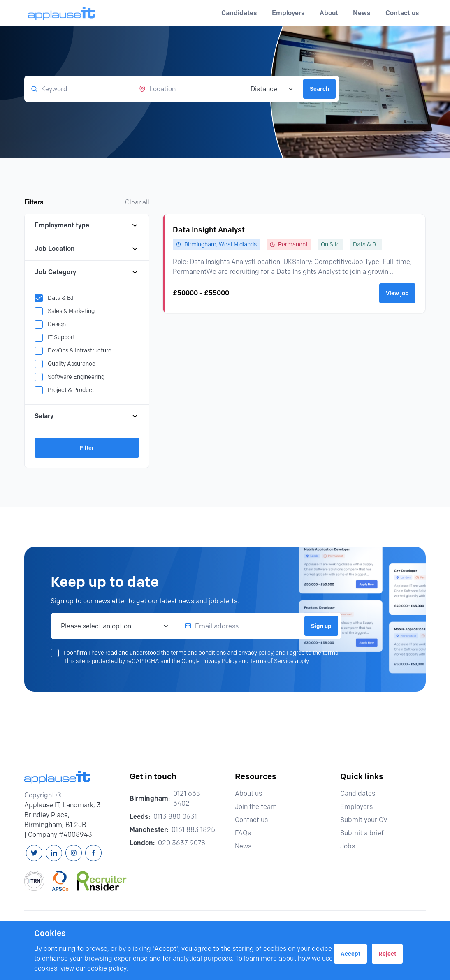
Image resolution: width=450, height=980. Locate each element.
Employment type (87, 225)
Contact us (402, 13)
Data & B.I (61, 298)
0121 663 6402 (187, 798)
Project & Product (71, 390)
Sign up (321, 626)
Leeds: (140, 817)
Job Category (87, 272)
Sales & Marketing (71, 311)
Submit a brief (366, 833)
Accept (350, 954)
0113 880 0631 (175, 817)
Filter (87, 448)
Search (319, 89)
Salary (87, 416)
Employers (360, 807)
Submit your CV (368, 820)
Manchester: (149, 830)
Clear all (137, 202)
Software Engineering (76, 377)
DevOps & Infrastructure (80, 351)
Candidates (361, 793)
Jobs (351, 846)
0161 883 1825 (193, 830)
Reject (387, 954)
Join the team (260, 807)
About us (252, 793)
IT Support (61, 337)
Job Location (87, 249)
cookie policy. (108, 968)
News (362, 13)
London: (142, 843)
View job (397, 293)
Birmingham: (150, 798)
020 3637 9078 (182, 843)
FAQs (247, 833)
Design (57, 324)
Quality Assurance (72, 364)
